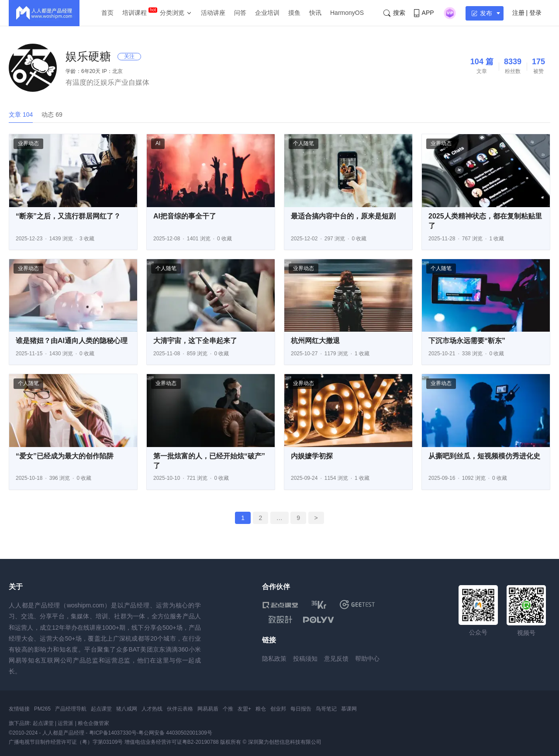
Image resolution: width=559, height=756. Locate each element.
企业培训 (267, 13)
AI (158, 143)
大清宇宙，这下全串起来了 (195, 341)
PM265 (42, 709)
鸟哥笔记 (326, 709)
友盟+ (244, 709)
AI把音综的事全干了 (185, 216)
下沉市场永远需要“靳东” (467, 341)
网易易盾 (208, 709)
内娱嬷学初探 (312, 456)
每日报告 (301, 709)
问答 (240, 13)
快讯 (315, 13)
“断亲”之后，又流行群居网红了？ (68, 216)
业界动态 (28, 143)
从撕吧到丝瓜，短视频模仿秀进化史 (484, 456)
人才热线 (152, 709)
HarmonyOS (347, 13)
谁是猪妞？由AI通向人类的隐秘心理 (72, 341)
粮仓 (261, 709)
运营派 (66, 723)
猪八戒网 (127, 709)
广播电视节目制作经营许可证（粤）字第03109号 (66, 742)
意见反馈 (336, 659)
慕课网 (349, 709)
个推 (228, 709)
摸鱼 (294, 13)
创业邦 (278, 709)
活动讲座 (213, 13)
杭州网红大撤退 (315, 341)
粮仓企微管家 (93, 723)
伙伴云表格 (180, 709)
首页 (107, 13)
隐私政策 (274, 659)
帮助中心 (367, 659)
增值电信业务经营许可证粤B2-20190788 (172, 742)
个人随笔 (304, 143)
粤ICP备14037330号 (113, 733)
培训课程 (135, 13)
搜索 (394, 13)
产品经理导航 (71, 709)
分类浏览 (172, 13)
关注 (129, 56)
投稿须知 (305, 659)
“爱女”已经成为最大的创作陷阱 (65, 456)
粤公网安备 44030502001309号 (175, 733)
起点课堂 (101, 709)
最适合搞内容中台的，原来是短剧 (343, 216)
